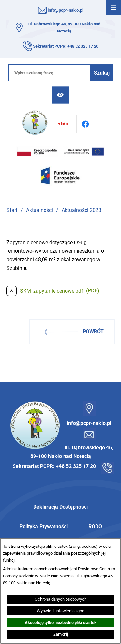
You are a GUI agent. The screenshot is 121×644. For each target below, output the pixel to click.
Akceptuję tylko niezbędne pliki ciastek (61, 623)
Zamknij (61, 634)
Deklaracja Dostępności (60, 507)
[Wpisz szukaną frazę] (49, 73)
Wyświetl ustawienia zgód (60, 611)
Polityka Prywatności (44, 526)
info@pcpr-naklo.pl (66, 10)
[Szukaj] (102, 73)
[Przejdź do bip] (63, 124)
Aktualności (40, 210)
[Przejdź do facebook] (85, 124)
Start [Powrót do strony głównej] (12, 210)
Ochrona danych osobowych (61, 599)
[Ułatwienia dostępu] (60, 95)
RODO (95, 526)
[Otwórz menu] (113, 8)
